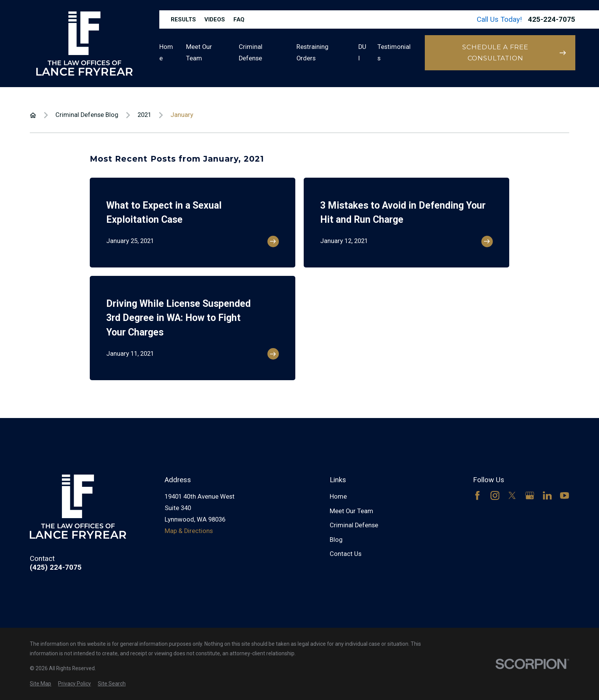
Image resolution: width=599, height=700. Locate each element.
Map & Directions (189, 531)
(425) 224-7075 (56, 568)
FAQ (239, 19)
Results (183, 19)
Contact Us (346, 554)
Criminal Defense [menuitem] (251, 53)
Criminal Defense (354, 525)
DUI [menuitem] (362, 53)
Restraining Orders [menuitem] (312, 53)
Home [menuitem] (166, 53)
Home (338, 497)
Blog (336, 540)
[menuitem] (40, 684)
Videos (215, 19)
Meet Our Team (351, 511)
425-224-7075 (552, 20)
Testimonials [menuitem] (394, 53)
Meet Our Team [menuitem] (199, 53)
